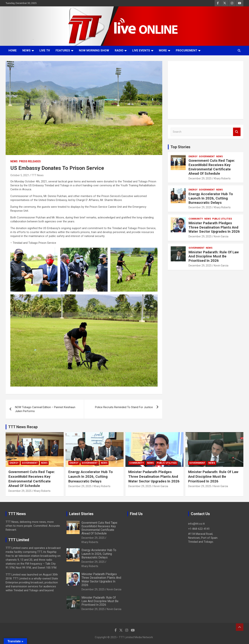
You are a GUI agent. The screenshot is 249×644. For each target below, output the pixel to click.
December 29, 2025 (200, 178)
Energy (193, 156)
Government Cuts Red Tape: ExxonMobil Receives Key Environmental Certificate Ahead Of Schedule (212, 167)
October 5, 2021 (20, 175)
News (26, 50)
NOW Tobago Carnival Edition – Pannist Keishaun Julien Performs (45, 409)
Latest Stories (81, 514)
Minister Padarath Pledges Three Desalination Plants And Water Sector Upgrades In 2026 (214, 227)
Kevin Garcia (221, 236)
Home (13, 50)
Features (63, 50)
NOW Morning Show (94, 50)
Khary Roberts (222, 178)
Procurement (186, 50)
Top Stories (180, 147)
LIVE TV (45, 50)
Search (237, 132)
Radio (119, 50)
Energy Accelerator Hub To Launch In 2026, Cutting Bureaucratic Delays (211, 198)
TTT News (37, 175)
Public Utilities (222, 219)
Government (207, 156)
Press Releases (30, 161)
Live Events (141, 50)
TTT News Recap (23, 427)
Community (196, 219)
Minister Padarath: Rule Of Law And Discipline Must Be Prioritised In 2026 (214, 256)
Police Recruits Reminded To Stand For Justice (124, 407)
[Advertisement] (206, 90)
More (163, 50)
